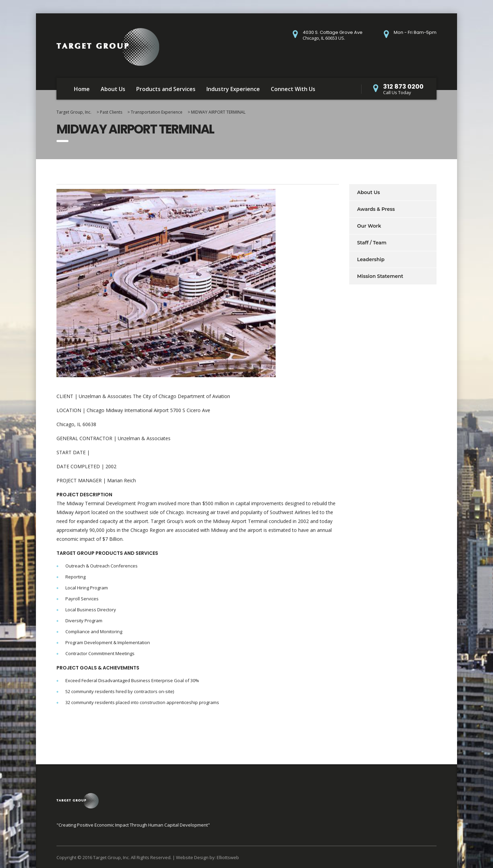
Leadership (371, 259)
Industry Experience (233, 89)
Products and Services (166, 89)
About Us (113, 89)
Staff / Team (372, 243)
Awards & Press (376, 209)
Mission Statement (380, 276)
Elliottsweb (228, 857)
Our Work (369, 226)
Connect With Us (293, 89)
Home (82, 89)
